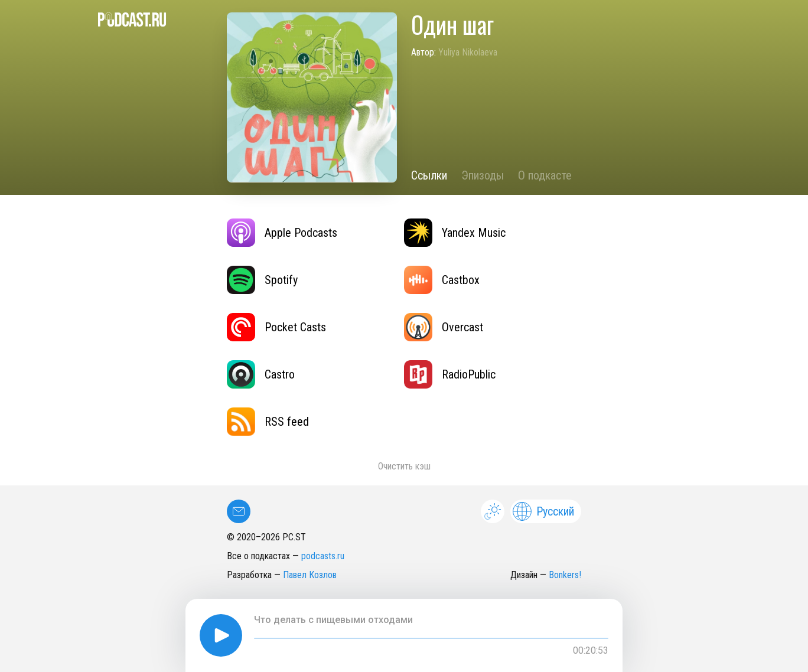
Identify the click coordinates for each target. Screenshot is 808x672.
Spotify (262, 280)
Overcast (444, 327)
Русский (543, 511)
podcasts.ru (323, 556)
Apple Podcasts (282, 233)
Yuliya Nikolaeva (468, 52)
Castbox (442, 280)
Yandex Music (455, 233)
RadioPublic (450, 374)
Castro (261, 374)
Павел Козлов (310, 575)
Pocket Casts (276, 327)
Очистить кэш (404, 466)
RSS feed (268, 422)
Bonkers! (565, 575)
